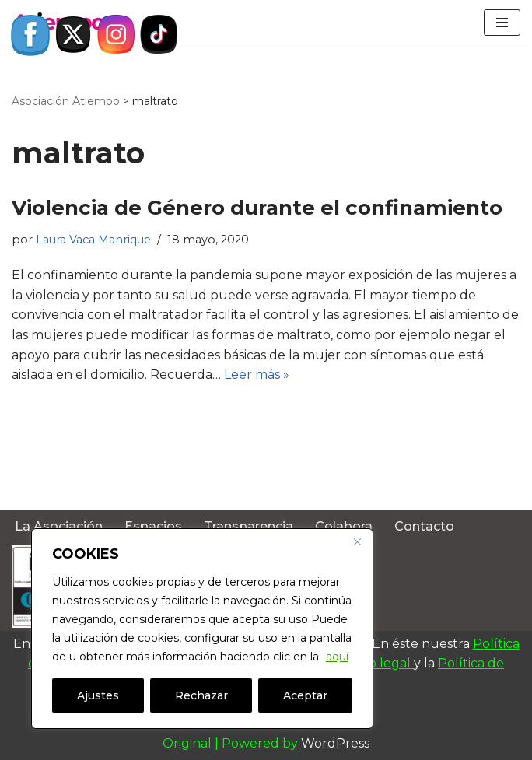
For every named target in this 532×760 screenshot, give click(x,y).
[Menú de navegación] (502, 23)
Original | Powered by (232, 743)
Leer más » (257, 375)
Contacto (424, 526)
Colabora (344, 526)
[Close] (357, 541)
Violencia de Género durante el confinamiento (257, 208)
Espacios (153, 526)
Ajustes (98, 695)
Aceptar (305, 695)
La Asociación (59, 526)
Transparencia (248, 526)
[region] (202, 629)
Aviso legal (380, 663)
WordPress (335, 743)
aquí (337, 657)
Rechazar (201, 695)
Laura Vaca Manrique (93, 240)
